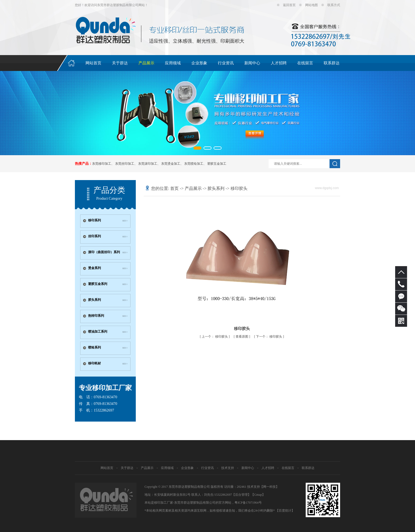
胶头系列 (94, 300)
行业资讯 (226, 63)
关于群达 (120, 63)
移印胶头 (215, 337)
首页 (174, 188)
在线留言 (305, 63)
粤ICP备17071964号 (248, 503)
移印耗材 (94, 363)
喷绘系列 (94, 347)
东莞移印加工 (102, 164)
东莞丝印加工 (125, 164)
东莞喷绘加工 (194, 164)
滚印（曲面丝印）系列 (104, 252)
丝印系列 (94, 236)
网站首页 (93, 63)
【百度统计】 (285, 511)
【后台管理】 (241, 495)
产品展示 (146, 63)
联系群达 (332, 63)
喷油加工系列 (98, 332)
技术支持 (228, 468)
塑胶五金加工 (217, 164)
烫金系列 (94, 268)
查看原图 (242, 337)
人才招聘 (279, 63)
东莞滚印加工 (148, 164)
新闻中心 (252, 63)
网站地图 (312, 5)
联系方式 (334, 5)
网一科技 (269, 487)
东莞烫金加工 (171, 164)
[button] (197, 148)
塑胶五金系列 (98, 284)
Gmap (258, 495)
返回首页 (289, 5)
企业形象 (199, 63)
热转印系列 (96, 316)
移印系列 (94, 220)
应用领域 (173, 63)
